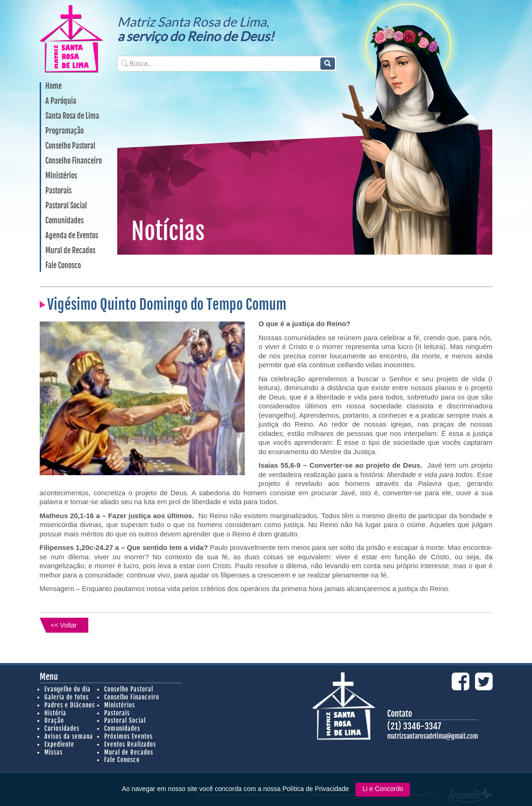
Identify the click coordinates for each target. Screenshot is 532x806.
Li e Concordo (383, 789)
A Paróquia (61, 101)
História (55, 713)
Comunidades (64, 221)
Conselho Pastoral (70, 146)
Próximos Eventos (128, 736)
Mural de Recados (70, 251)
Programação (64, 131)
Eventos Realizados (130, 744)
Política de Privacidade (317, 789)
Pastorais (58, 191)
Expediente (59, 744)
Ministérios (61, 176)
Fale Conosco (63, 266)
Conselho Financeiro (74, 161)
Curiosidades (62, 728)
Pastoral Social (66, 206)
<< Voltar (64, 625)
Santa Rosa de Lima (72, 116)
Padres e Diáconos (70, 705)
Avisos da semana (69, 736)
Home (53, 86)
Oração (54, 720)
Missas (53, 752)
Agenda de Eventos (72, 236)
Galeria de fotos (67, 697)
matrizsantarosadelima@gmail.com (433, 736)
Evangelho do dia (67, 689)
